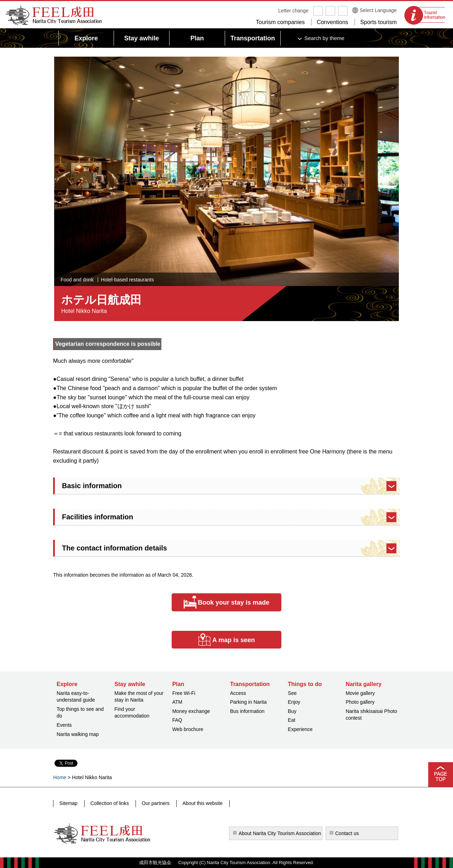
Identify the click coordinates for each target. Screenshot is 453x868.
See (292, 693)
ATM (177, 702)
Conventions (332, 22)
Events (64, 725)
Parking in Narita (248, 702)
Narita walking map (78, 734)
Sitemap (68, 803)
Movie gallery (360, 693)
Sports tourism (379, 22)
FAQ (177, 720)
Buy (292, 711)
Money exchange (191, 711)
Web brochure (188, 729)
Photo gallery (360, 702)
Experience (300, 729)
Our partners (153, 803)
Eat (291, 720)
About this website (199, 803)
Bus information (247, 711)
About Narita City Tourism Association (280, 833)
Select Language (378, 10)
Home (60, 777)
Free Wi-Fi (184, 693)
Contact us (347, 833)
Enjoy (294, 702)
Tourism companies (280, 22)
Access (238, 693)
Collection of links (108, 803)
